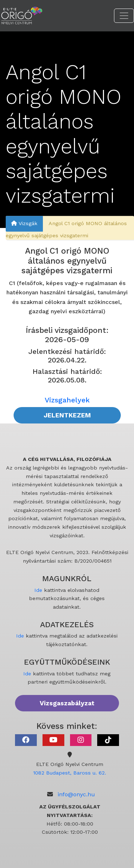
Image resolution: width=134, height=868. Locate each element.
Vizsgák (24, 223)
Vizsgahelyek (67, 400)
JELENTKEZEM (67, 415)
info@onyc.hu (76, 794)
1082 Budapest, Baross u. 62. (70, 773)
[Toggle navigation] (124, 16)
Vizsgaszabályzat (67, 703)
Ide (38, 590)
